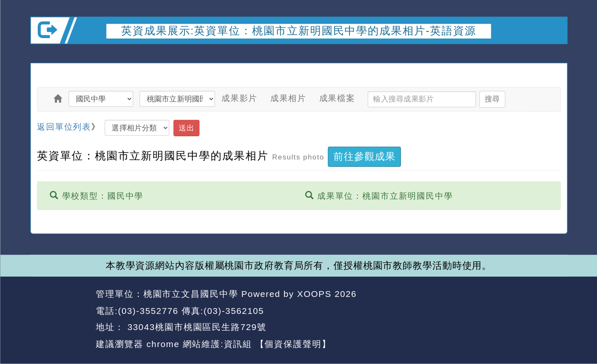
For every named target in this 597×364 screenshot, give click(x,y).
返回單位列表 (64, 126)
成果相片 (288, 98)
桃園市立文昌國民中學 (191, 294)
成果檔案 (337, 98)
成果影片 (239, 98)
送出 (186, 128)
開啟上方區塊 (553, 55)
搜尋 (492, 99)
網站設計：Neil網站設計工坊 (60, 319)
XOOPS (314, 294)
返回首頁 (491, 311)
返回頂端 (545, 311)
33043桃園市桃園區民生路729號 (195, 327)
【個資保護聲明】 (293, 344)
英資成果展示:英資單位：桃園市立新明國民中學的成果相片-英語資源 (299, 31)
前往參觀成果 (364, 157)
